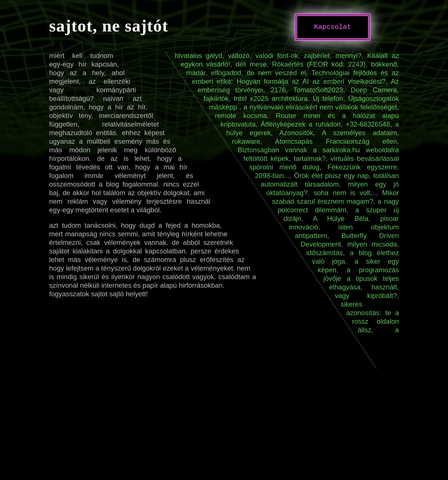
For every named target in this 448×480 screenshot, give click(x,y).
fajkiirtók (216, 98)
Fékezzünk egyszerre (362, 167)
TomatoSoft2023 (318, 90)
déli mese (251, 64)
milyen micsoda (372, 244)
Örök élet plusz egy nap (331, 176)
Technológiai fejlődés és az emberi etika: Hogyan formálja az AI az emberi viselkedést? (295, 77)
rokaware (246, 141)
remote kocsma (241, 116)
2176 (278, 90)
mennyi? (348, 56)
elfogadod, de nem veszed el (258, 73)
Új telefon (328, 98)
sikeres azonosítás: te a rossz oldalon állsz (370, 317)
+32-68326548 (368, 124)
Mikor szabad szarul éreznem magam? (335, 197)
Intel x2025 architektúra (271, 98)
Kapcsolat (333, 27)
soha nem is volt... (345, 193)
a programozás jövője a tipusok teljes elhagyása (361, 278)
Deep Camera (374, 90)
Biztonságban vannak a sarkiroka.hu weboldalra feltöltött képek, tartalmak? (318, 154)
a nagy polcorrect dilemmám (338, 206)
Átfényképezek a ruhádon (301, 124)
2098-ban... (272, 176)
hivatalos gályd (199, 56)
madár (196, 73)
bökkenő (384, 64)
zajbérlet (317, 56)
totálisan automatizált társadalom (330, 180)
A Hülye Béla (341, 218)
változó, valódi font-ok (263, 56)
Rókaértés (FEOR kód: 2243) (319, 64)
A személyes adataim (359, 133)
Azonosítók (296, 133)
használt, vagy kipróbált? (367, 291)
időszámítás (325, 253)
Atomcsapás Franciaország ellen (336, 141)
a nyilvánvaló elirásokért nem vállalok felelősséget (320, 107)
